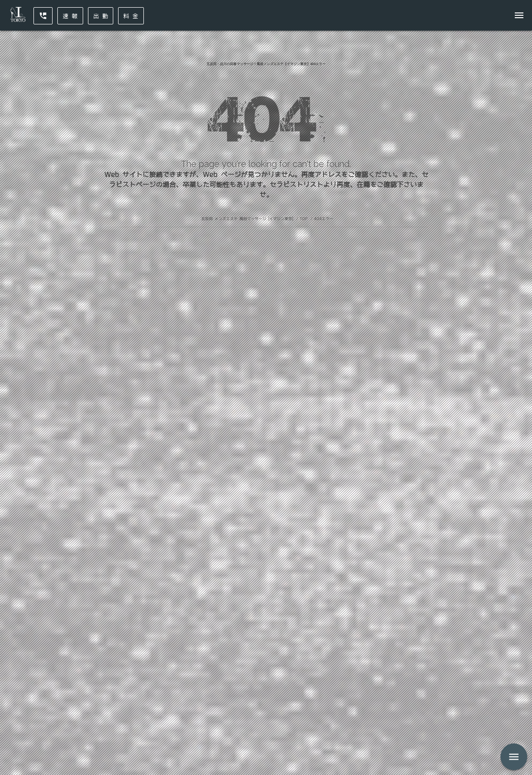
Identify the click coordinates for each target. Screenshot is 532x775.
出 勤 (101, 16)
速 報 (70, 16)
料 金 (131, 16)
